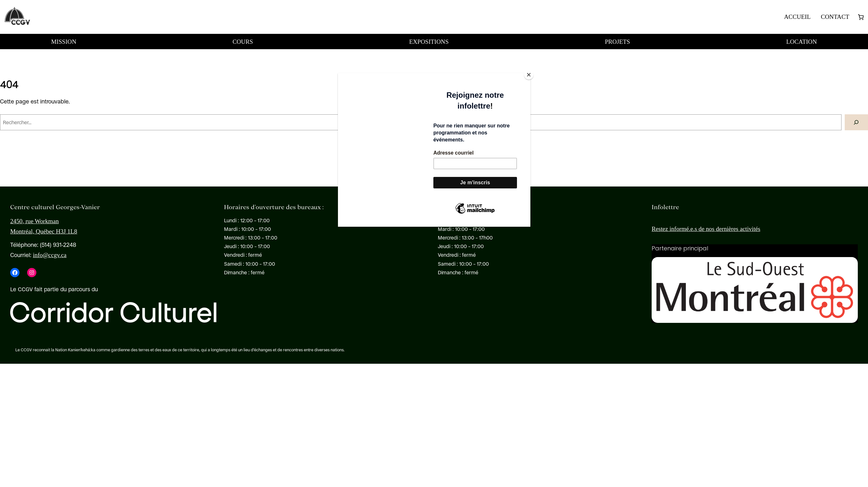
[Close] (529, 75)
